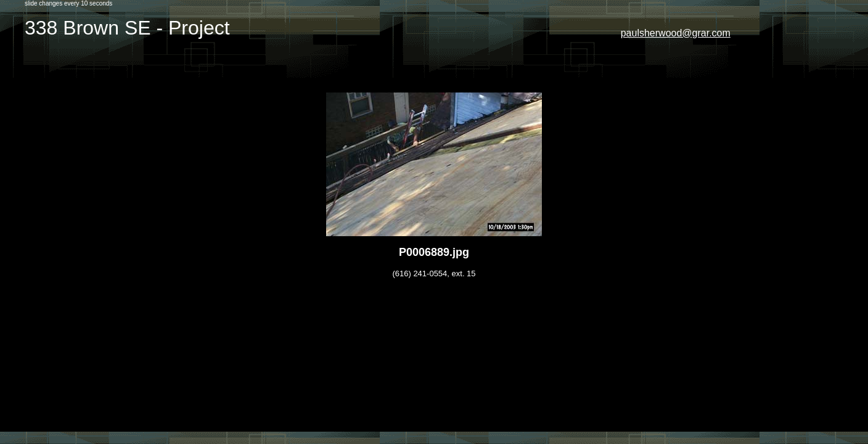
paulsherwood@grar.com (676, 33)
